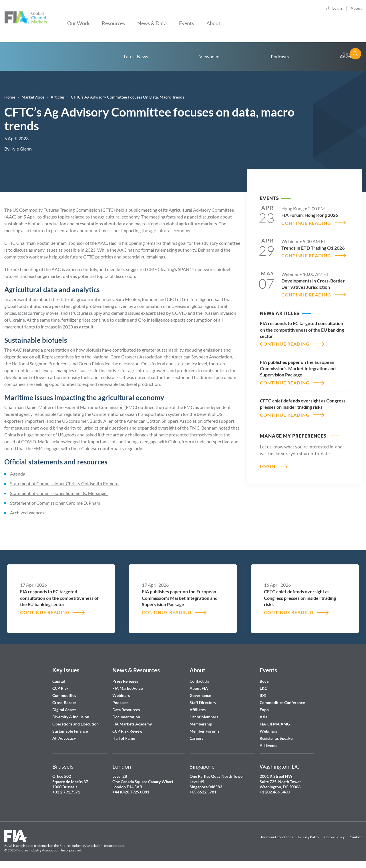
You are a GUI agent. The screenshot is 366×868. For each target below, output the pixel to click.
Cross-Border (65, 702)
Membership (201, 724)
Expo (264, 710)
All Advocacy (64, 738)
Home (33, 57)
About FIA (199, 688)
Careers (196, 738)
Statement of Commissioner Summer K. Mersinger (59, 493)
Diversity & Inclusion (71, 717)
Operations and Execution (75, 724)
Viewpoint (210, 56)
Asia (263, 717)
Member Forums (204, 731)
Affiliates (198, 710)
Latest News (136, 56)
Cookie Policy (334, 837)
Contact (356, 837)
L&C (263, 688)
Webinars (121, 695)
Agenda (18, 474)
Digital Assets (64, 710)
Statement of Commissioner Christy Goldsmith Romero (64, 483)
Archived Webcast (28, 513)
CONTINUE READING (306, 223)
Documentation (127, 717)
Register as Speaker (277, 738)
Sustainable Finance (70, 731)
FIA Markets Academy (132, 724)
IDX (263, 695)
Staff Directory (203, 702)
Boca (264, 681)
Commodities (64, 695)
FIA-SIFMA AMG (275, 724)
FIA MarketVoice (128, 688)
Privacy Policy (309, 837)
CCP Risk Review (127, 731)
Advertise (349, 56)
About (356, 8)
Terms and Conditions (277, 837)
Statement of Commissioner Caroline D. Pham (55, 503)
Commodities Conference (282, 702)
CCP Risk (60, 688)
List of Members (204, 717)
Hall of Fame (124, 738)
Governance (200, 695)
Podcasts (280, 56)
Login (337, 8)
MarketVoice (33, 97)
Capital (59, 681)
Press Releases (125, 681)
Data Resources (126, 710)
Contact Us (199, 681)
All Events (268, 745)
